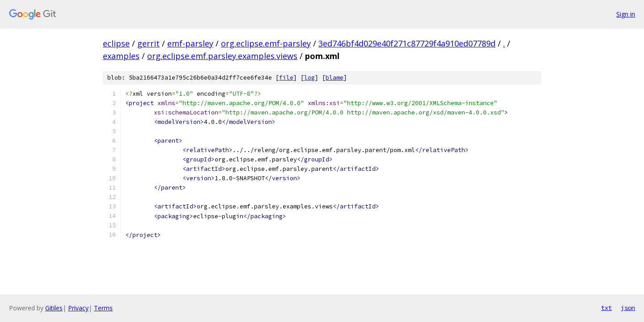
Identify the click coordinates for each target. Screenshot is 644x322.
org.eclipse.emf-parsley (266, 43)
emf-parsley (190, 43)
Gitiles (54, 308)
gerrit (148, 43)
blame (335, 78)
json (628, 308)
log (309, 78)
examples (121, 56)
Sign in (626, 14)
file (286, 78)
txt (606, 308)
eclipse (116, 43)
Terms (103, 308)
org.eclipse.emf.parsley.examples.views (222, 56)
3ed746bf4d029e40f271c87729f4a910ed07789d (407, 43)
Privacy (78, 308)
